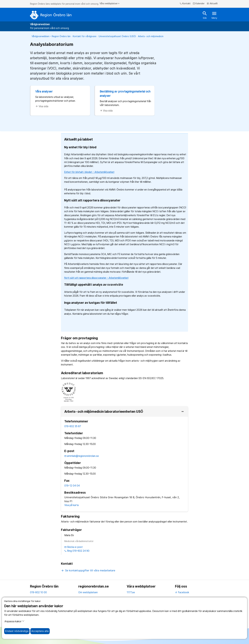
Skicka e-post (74, 547)
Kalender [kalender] (199, 4)
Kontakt (185, 4)
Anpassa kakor (14, 621)
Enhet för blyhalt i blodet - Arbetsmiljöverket (89, 172)
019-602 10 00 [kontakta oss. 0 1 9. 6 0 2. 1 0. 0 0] (38, 592)
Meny (214, 15)
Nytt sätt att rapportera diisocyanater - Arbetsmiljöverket (96, 278)
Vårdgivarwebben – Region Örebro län (51, 36)
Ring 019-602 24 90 (77, 551)
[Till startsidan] (51, 15)
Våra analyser (44, 91)
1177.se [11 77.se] (131, 592)
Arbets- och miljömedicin (151, 36)
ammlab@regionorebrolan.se (82, 456)
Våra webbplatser (110, 4)
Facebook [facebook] (182, 592)
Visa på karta (71, 505)
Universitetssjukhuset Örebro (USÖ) (117, 36)
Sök (205, 15)
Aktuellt (212, 4)
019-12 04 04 (72, 486)
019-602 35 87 (73, 426)
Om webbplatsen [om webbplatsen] (88, 592)
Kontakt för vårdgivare (85, 36)
